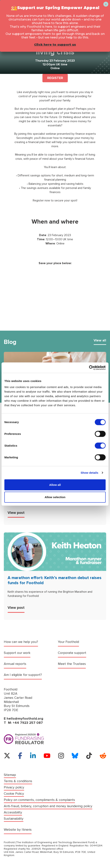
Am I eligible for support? (23, 675)
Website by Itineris (18, 830)
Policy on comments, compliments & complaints (39, 800)
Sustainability (14, 819)
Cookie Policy (14, 794)
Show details (90, 473)
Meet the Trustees (72, 664)
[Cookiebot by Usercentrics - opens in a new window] (89, 368)
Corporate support (72, 653)
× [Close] (106, 4)
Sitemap (10, 775)
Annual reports (15, 664)
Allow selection (55, 497)
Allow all (55, 485)
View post (16, 513)
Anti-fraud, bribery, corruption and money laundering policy (48, 806)
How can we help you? (21, 642)
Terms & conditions (18, 781)
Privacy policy (14, 787)
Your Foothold (68, 642)
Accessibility (13, 812)
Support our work (17, 653)
